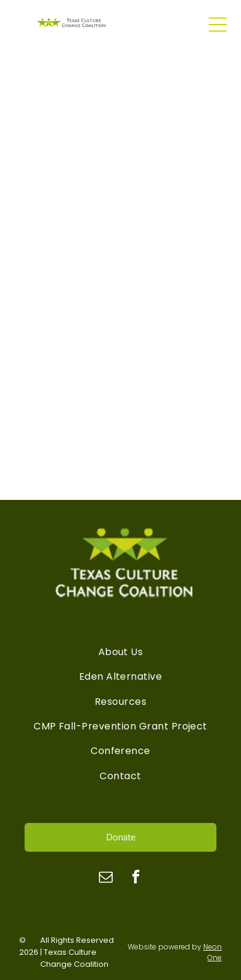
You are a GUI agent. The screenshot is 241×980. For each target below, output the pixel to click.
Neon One (213, 952)
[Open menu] (218, 25)
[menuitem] (120, 652)
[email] (106, 878)
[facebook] (136, 878)
